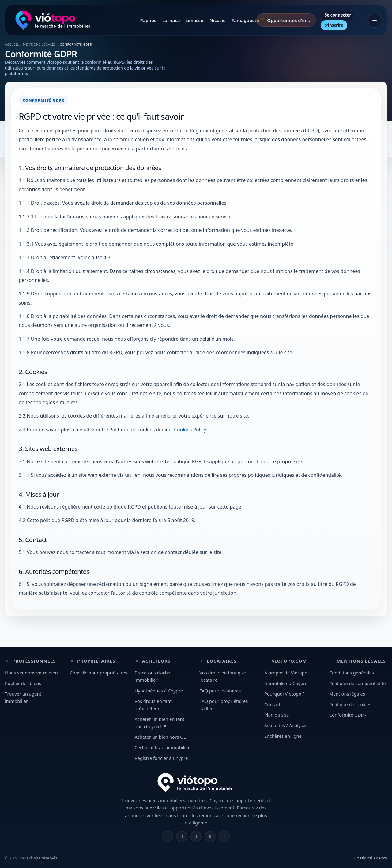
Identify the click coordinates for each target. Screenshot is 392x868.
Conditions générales (352, 673)
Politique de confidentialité (358, 683)
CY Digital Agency (371, 858)
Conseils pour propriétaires (99, 673)
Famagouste (243, 20)
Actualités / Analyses (286, 725)
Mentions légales (347, 694)
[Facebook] (168, 837)
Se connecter (338, 15)
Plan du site (277, 715)
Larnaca (170, 20)
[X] (196, 837)
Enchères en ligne (283, 736)
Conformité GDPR (348, 715)
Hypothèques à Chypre (159, 691)
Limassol (194, 20)
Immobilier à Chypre (286, 683)
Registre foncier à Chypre (161, 758)
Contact (272, 704)
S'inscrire (334, 25)
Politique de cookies (350, 704)
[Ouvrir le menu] (375, 20)
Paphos (148, 20)
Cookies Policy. (191, 430)
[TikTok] (224, 837)
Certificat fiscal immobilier (162, 747)
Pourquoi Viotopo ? (284, 694)
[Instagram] (182, 837)
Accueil (12, 44)
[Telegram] (210, 837)
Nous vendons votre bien (31, 673)
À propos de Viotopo (286, 673)
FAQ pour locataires (220, 691)
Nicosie (217, 20)
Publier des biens (23, 683)
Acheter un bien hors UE (160, 737)
